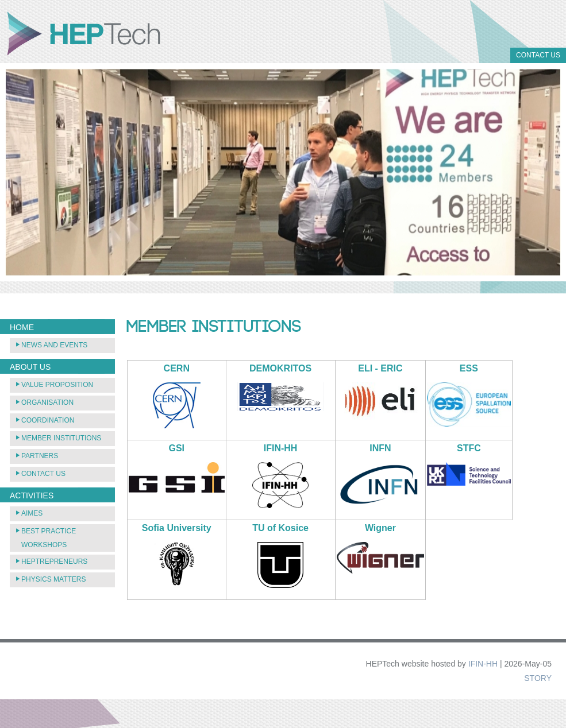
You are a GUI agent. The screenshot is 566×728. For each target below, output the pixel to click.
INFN (380, 448)
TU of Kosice (280, 528)
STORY (538, 678)
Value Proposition (57, 385)
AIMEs (32, 513)
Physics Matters (53, 579)
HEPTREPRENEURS (54, 562)
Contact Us (538, 55)
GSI (177, 448)
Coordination (48, 420)
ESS (469, 368)
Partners (40, 456)
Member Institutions (61, 438)
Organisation (47, 402)
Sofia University (177, 528)
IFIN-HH (281, 448)
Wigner (380, 528)
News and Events (54, 345)
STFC (469, 448)
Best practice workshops (49, 538)
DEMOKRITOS (280, 368)
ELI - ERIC (380, 368)
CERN (177, 368)
